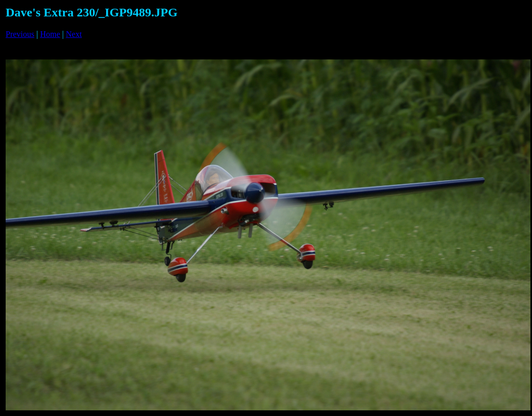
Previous (20, 34)
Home (50, 34)
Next (74, 34)
